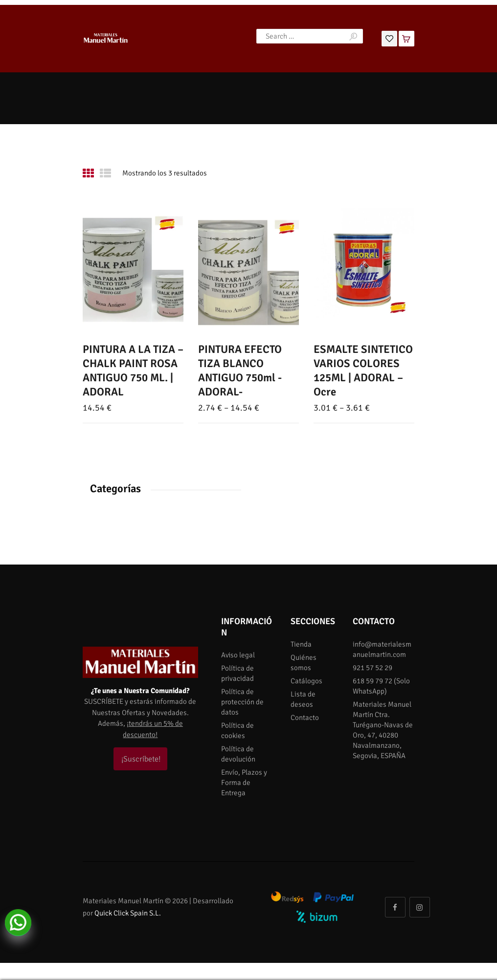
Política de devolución (238, 754)
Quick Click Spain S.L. (128, 913)
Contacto (305, 718)
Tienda (301, 644)
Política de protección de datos (242, 702)
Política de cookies (237, 730)
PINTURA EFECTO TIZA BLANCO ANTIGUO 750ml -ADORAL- (240, 371)
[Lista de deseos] (389, 38)
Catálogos (306, 681)
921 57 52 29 (373, 668)
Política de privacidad (237, 673)
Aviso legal (238, 655)
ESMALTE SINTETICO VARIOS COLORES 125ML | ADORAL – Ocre (363, 371)
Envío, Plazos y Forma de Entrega (244, 783)
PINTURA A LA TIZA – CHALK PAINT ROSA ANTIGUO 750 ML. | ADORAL (133, 371)
